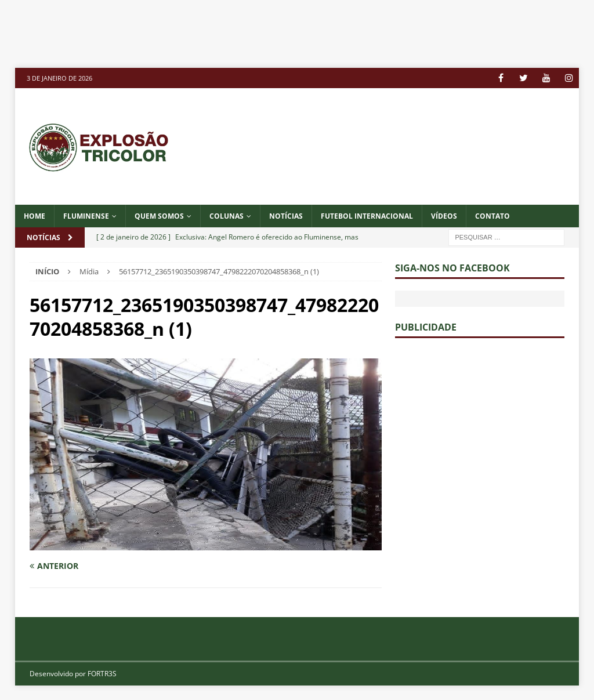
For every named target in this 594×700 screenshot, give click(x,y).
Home (35, 216)
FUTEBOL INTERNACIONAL (367, 216)
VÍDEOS (444, 216)
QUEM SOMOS (159, 216)
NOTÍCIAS (286, 216)
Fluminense (86, 216)
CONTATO (492, 216)
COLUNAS (227, 216)
